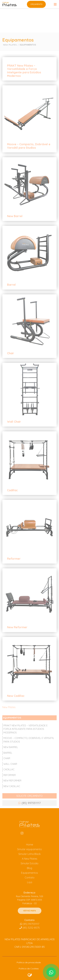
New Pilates (9, 715)
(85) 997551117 (30, 932)
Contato (30, 885)
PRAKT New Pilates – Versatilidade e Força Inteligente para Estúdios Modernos (24, 78)
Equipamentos (29, 881)
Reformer (14, 566)
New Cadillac (16, 703)
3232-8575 (29, 936)
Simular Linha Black (29, 862)
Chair (11, 361)
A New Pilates (30, 867)
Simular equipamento (29, 857)
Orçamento (36, 4)
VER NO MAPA (29, 919)
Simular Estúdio (29, 871)
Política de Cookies (29, 969)
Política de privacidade (29, 962)
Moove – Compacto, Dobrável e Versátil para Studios (29, 154)
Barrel (11, 292)
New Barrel (15, 224)
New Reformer (17, 635)
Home (30, 852)
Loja (30, 890)
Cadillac (12, 498)
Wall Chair (14, 429)
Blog (29, 876)
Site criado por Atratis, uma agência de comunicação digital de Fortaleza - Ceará (30, 975)
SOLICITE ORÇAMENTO (29, 803)
